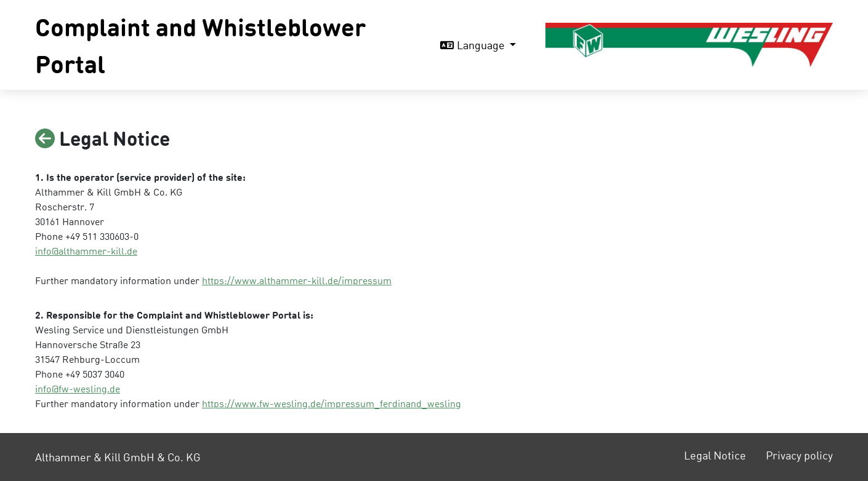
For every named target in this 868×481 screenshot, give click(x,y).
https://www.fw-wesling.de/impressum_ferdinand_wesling (332, 403)
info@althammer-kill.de (86, 251)
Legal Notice (715, 455)
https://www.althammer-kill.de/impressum (297, 280)
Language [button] (474, 45)
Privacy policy (799, 455)
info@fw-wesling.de (78, 388)
